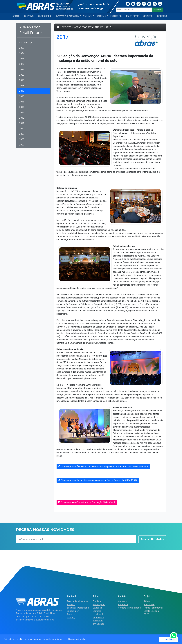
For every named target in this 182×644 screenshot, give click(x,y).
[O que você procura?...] (134, 10)
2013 (22, 112)
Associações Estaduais (99, 606)
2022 (22, 64)
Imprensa (123, 604)
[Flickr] (133, 3)
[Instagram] (155, 3)
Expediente (98, 617)
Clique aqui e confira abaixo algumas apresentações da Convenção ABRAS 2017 (98, 480)
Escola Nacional (152, 611)
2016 (22, 96)
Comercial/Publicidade (129, 608)
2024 (22, 53)
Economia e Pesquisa (78, 601)
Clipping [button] (29, 16)
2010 (22, 129)
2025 (22, 48)
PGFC (146, 614)
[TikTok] (139, 3)
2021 (22, 69)
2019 (22, 80)
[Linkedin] (149, 3)
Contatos (123, 601)
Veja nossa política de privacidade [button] (71, 639)
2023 (22, 59)
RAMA (147, 601)
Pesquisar (157, 10)
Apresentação (26, 42)
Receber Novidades (152, 539)
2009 (22, 134)
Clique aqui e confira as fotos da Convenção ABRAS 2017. (87, 502)
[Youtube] (128, 3)
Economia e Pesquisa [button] (67, 16)
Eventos (67, 27)
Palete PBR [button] (133, 16)
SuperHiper (73, 611)
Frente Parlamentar (154, 608)
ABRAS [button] (16, 16)
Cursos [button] (88, 16)
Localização (98, 614)
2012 (22, 118)
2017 (22, 91)
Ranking (71, 604)
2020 (22, 75)
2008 (22, 139)
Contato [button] (162, 16)
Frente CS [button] (116, 16)
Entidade (97, 601)
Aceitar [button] (169, 639)
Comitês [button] (148, 16)
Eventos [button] (101, 16)
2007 (22, 145)
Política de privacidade (99, 622)
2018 (22, 86)
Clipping (71, 617)
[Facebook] (144, 3)
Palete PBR (149, 604)
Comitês (97, 611)
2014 (22, 107)
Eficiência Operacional (78, 608)
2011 (22, 123)
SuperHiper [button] (45, 16)
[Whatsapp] (160, 3)
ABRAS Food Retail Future (89, 27)
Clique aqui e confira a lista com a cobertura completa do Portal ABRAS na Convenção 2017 (103, 466)
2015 (22, 102)
